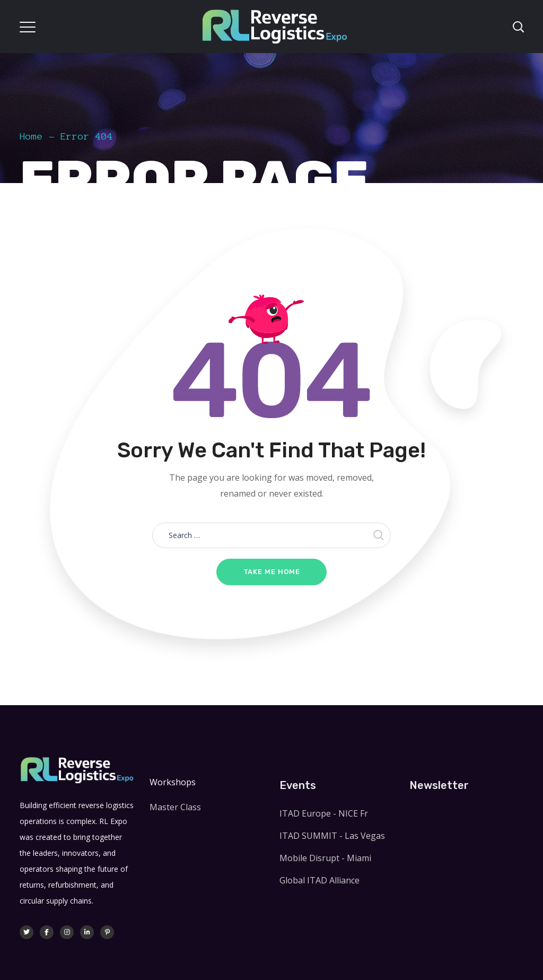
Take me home (272, 572)
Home (31, 136)
